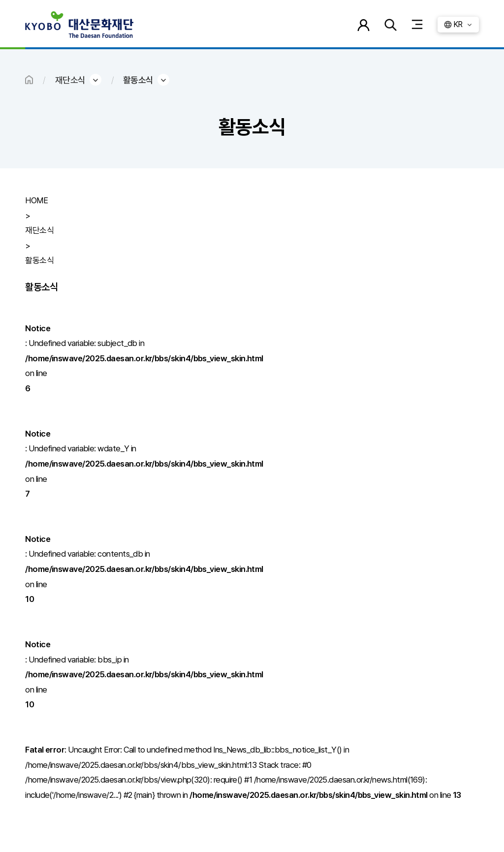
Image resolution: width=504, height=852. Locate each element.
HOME (29, 80)
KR (458, 24)
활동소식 (138, 80)
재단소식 (70, 80)
